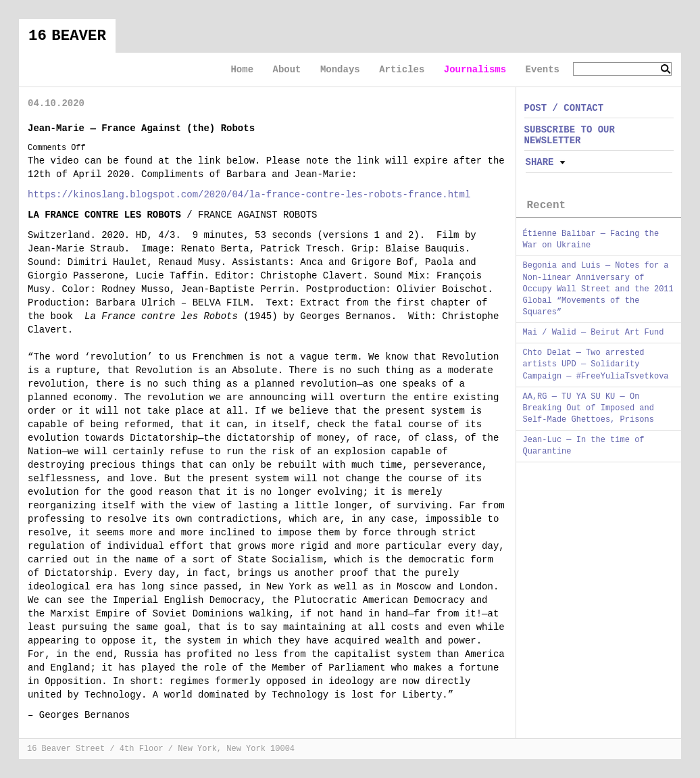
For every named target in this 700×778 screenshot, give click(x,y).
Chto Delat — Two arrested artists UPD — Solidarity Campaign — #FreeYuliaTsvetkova (596, 364)
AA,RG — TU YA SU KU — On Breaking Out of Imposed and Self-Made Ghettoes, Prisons (589, 408)
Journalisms (475, 70)
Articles (402, 70)
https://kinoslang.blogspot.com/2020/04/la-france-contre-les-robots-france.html (249, 195)
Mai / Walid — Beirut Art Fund (594, 333)
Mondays (340, 70)
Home (242, 70)
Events (543, 70)
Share (540, 162)
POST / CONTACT (564, 108)
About (286, 70)
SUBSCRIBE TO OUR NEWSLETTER (570, 135)
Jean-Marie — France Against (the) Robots (141, 128)
